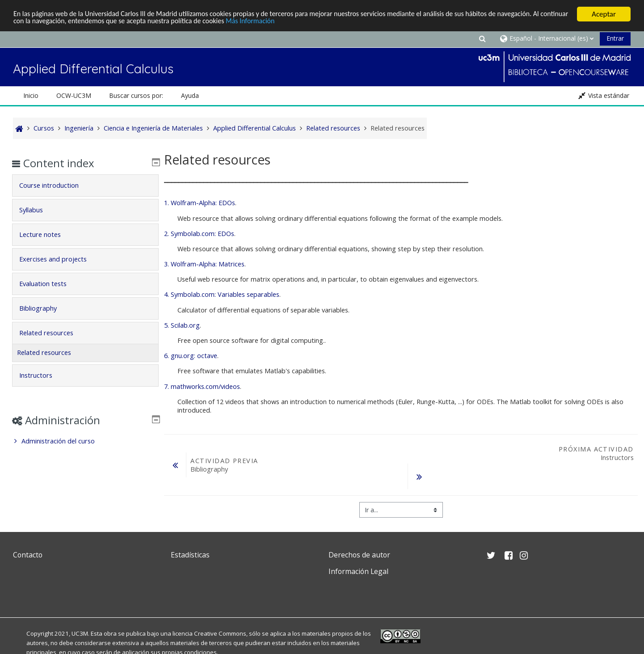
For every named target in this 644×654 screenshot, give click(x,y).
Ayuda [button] (190, 95)
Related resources (53, 333)
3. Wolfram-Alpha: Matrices (204, 264)
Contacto (28, 555)
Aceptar (604, 14)
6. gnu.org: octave (191, 356)
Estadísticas (190, 555)
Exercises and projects (60, 259)
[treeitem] (85, 441)
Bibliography (45, 308)
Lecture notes (47, 234)
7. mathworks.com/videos (202, 386)
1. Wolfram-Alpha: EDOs (200, 203)
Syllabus (38, 210)
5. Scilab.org (182, 325)
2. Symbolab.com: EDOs (199, 234)
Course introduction (56, 185)
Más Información (305, 22)
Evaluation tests (50, 284)
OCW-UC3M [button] (74, 95)
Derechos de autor (359, 555)
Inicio (31, 95)
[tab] (85, 186)
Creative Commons (220, 633)
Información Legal (358, 571)
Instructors (42, 375)
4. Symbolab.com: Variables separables (222, 294)
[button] (482, 38)
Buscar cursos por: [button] (136, 95)
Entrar (615, 38)
